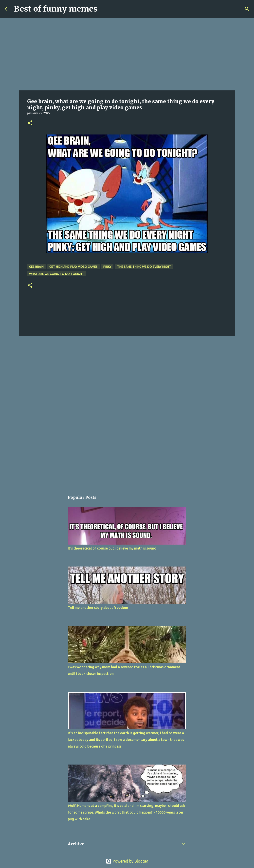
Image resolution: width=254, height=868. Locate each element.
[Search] (247, 9)
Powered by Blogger (127, 861)
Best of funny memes (56, 9)
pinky (107, 267)
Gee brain (36, 267)
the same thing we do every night (144, 267)
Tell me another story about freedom (98, 608)
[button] (30, 123)
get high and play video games (73, 267)
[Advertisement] (127, 54)
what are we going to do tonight (57, 274)
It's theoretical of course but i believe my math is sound (112, 548)
